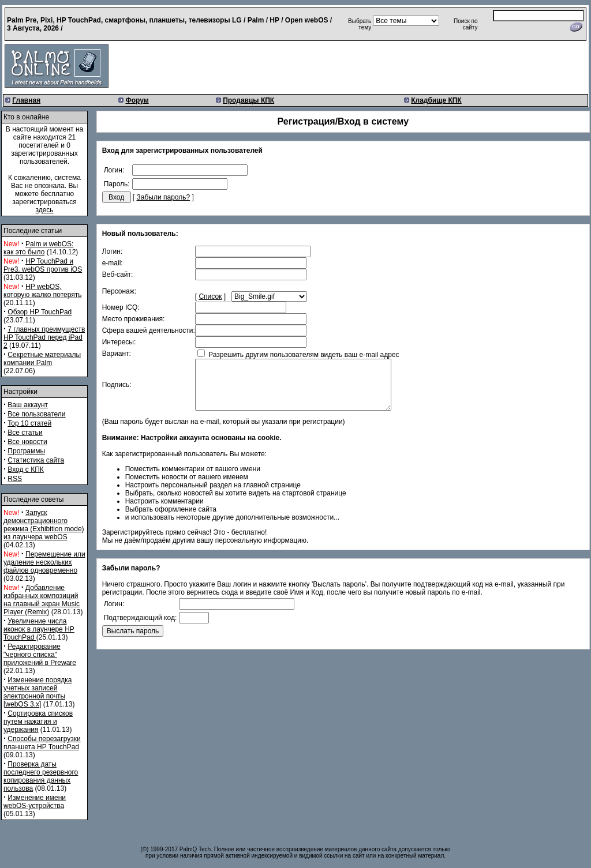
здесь (44, 210)
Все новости (27, 442)
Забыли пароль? (164, 197)
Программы (26, 451)
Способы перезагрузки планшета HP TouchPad (42, 743)
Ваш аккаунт (28, 405)
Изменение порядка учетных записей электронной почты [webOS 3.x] (38, 692)
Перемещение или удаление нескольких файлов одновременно (44, 562)
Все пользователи (36, 414)
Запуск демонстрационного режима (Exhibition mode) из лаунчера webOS (44, 525)
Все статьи (25, 433)
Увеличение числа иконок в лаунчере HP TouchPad (39, 629)
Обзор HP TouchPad (40, 312)
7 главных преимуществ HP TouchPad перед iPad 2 (44, 337)
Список (210, 296)
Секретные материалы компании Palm (42, 359)
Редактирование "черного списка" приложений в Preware (40, 655)
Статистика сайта (36, 460)
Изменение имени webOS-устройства (35, 802)
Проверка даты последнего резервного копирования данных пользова (41, 776)
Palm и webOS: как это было (38, 248)
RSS (15, 479)
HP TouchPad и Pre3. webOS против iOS (43, 265)
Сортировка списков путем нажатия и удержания (38, 722)
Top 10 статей (29, 423)
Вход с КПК (25, 469)
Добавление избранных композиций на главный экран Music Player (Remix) (42, 600)
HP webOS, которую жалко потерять (43, 291)
